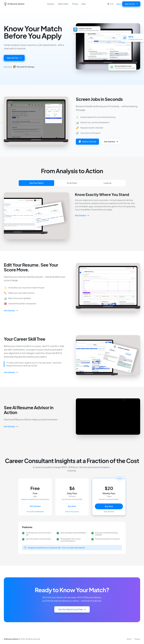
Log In (118, 4)
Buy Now (72, 506)
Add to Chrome (87, 142)
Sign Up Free (131, 4)
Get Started (111, 142)
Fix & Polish (72, 183)
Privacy (137, 639)
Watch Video (63, 4)
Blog (83, 4)
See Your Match (36, 183)
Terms (129, 639)
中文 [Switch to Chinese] (110, 4)
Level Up (108, 183)
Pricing (75, 4)
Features (51, 4)
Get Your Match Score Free (72, 609)
